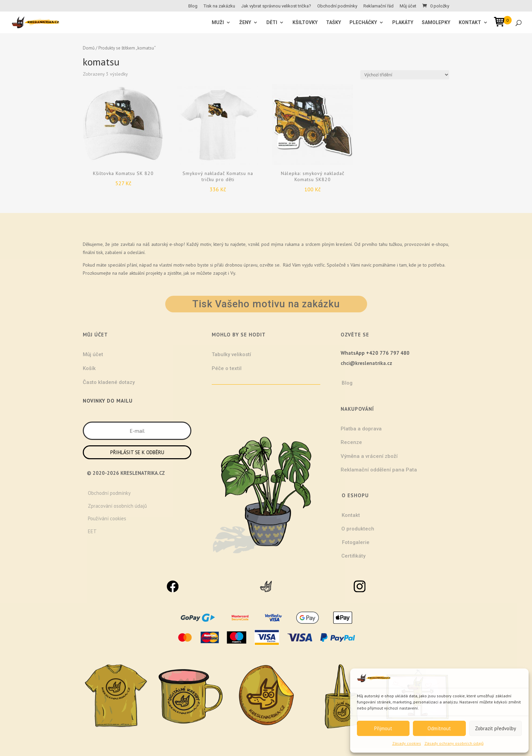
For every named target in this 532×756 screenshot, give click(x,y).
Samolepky (436, 23)
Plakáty (403, 23)
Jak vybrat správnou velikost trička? (276, 6)
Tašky (334, 23)
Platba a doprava (361, 429)
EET (92, 531)
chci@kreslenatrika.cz (366, 363)
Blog (193, 6)
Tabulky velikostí (231, 354)
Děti (272, 23)
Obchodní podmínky (337, 6)
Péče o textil (227, 368)
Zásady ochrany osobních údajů (454, 743)
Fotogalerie (356, 542)
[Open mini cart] (501, 23)
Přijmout (383, 728)
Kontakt (470, 23)
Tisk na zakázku (219, 6)
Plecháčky (363, 23)
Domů (89, 48)
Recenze (351, 442)
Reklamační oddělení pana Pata (379, 470)
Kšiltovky (305, 23)
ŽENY (245, 23)
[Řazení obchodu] (405, 75)
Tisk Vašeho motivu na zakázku (266, 304)
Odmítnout (439, 728)
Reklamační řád (378, 6)
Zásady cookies (407, 743)
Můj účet (408, 6)
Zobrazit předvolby (496, 728)
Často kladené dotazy (109, 382)
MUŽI (218, 23)
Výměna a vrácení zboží (369, 456)
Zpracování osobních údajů (117, 506)
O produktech (358, 529)
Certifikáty (353, 556)
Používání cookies (107, 518)
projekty (154, 273)
